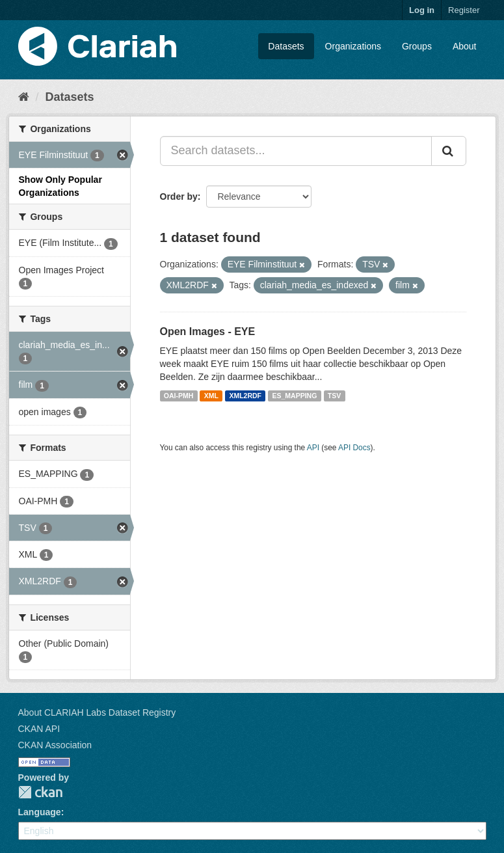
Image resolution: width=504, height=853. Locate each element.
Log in (422, 10)
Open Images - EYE (208, 332)
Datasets (286, 46)
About (465, 46)
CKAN (40, 792)
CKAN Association (55, 745)
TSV (334, 396)
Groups (417, 46)
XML (211, 396)
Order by (179, 196)
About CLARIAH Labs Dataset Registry (97, 712)
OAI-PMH (179, 396)
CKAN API (39, 729)
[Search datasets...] (296, 151)
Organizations (353, 46)
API (313, 448)
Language (40, 812)
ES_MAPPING (295, 396)
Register (464, 10)
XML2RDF (245, 396)
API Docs (354, 448)
